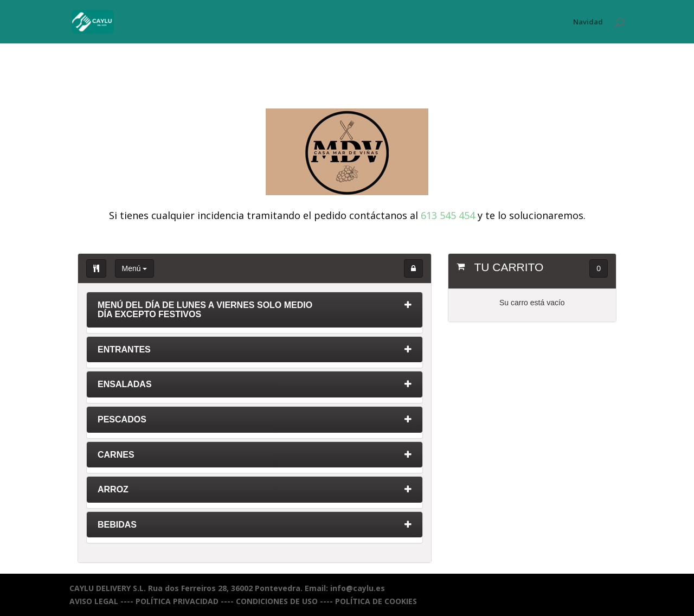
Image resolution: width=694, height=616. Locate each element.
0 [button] (599, 268)
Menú (135, 268)
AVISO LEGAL (94, 601)
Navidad (588, 22)
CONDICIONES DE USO (277, 601)
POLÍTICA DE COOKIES (376, 601)
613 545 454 (448, 215)
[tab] (255, 313)
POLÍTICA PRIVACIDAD (177, 601)
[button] (413, 268)
